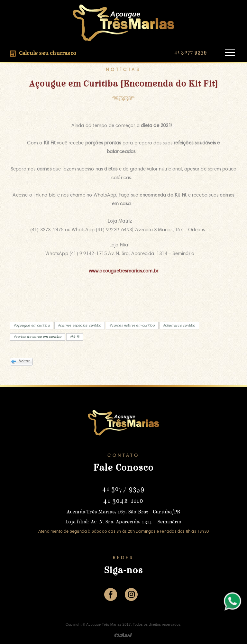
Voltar (24, 361)
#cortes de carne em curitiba (38, 337)
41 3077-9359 (191, 52)
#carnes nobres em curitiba (132, 326)
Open (230, 53)
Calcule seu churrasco (43, 54)
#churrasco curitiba (179, 326)
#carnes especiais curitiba (80, 326)
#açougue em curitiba (32, 326)
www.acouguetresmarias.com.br (124, 271)
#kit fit (75, 337)
